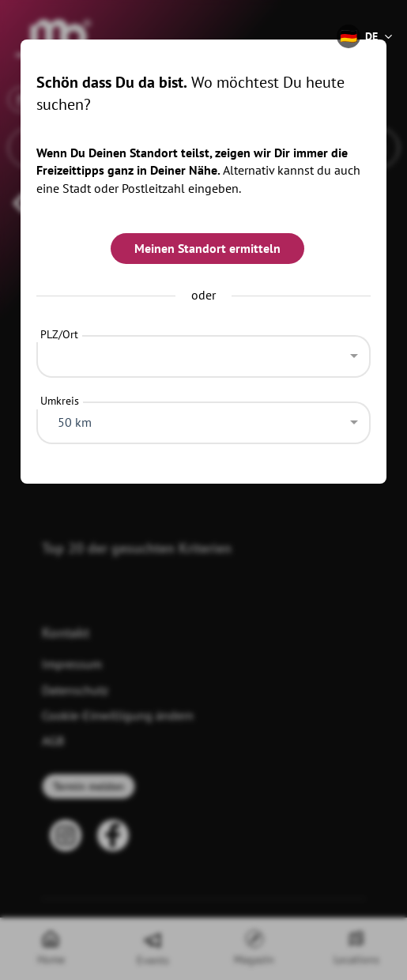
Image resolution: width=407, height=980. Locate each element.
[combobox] (204, 352)
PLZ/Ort (59, 334)
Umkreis (60, 401)
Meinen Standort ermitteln (207, 248)
